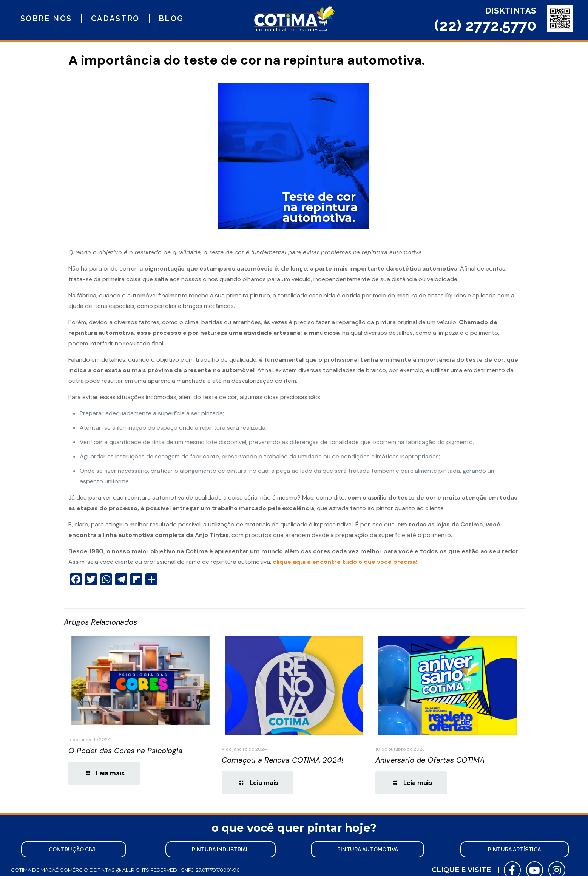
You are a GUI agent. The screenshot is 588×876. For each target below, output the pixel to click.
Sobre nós (46, 19)
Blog (171, 19)
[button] (73, 848)
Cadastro (115, 19)
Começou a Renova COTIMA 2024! (282, 760)
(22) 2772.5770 (485, 25)
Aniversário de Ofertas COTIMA (430, 760)
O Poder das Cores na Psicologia (125, 751)
